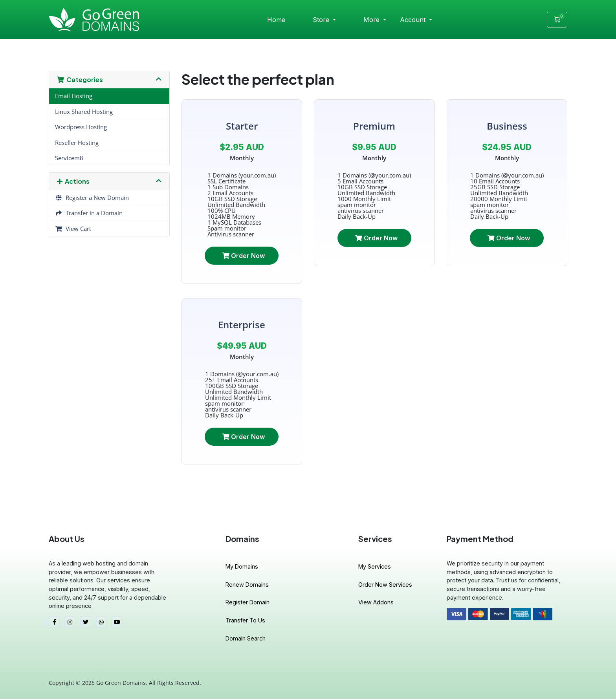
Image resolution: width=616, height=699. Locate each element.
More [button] (372, 20)
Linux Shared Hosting (84, 112)
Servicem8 (69, 158)
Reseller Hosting (77, 143)
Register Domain (247, 602)
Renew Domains (247, 585)
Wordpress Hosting (81, 127)
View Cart (73, 229)
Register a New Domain (92, 198)
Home (276, 20)
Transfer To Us (245, 620)
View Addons (376, 602)
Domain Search (246, 638)
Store (322, 20)
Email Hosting (74, 96)
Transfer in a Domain (89, 213)
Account (414, 20)
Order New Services (385, 585)
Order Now (244, 256)
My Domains (242, 566)
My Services (375, 566)
